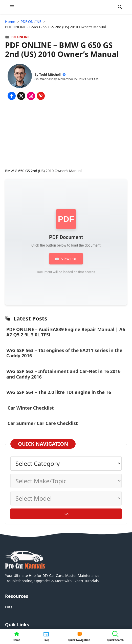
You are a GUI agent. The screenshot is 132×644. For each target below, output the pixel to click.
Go (66, 514)
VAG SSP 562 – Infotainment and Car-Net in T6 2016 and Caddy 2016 (63, 374)
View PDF (66, 259)
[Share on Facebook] (12, 96)
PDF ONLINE (20, 37)
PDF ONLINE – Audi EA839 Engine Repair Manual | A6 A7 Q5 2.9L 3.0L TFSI (66, 332)
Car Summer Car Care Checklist (43, 423)
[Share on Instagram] (31, 96)
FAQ (8, 607)
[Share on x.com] (21, 96)
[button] (120, 7)
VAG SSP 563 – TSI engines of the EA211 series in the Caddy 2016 (64, 353)
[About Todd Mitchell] (20, 77)
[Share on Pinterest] (41, 96)
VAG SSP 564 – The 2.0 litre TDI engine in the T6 (59, 392)
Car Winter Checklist (30, 408)
